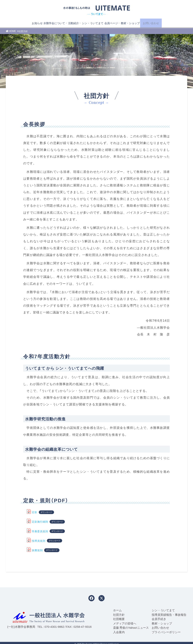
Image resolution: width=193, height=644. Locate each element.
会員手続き (159, 619)
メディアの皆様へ (125, 623)
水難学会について (48, 23)
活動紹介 (69, 23)
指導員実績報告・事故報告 (169, 615)
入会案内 (119, 632)
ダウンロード (46, 512)
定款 (35, 512)
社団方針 (119, 615)
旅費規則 (37, 550)
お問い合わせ (155, 23)
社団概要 (119, 619)
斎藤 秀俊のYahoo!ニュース (131, 628)
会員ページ (109, 23)
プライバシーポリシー (166, 632)
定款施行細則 (40, 522)
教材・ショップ (130, 23)
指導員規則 (39, 541)
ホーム (117, 610)
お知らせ (30, 23)
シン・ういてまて (89, 23)
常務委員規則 (40, 531)
